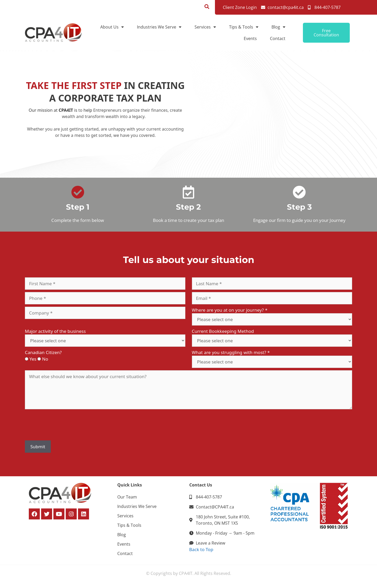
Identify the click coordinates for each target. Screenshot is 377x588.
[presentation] (65, 428)
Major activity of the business (55, 331)
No (45, 359)
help (88, 110)
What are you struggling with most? (231, 352)
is (76, 110)
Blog (278, 27)
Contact (278, 38)
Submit (38, 447)
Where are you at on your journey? (230, 310)
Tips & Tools (244, 27)
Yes (33, 359)
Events (250, 38)
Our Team (127, 497)
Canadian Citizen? (43, 352)
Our (33, 110)
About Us (112, 27)
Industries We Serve (159, 27)
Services (205, 27)
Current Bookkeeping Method (223, 331)
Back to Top (201, 549)
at (56, 110)
